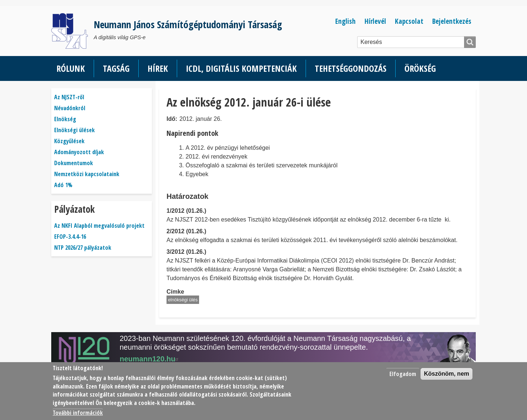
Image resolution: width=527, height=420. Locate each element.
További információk (78, 413)
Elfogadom (403, 374)
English (345, 21)
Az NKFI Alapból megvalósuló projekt (99, 226)
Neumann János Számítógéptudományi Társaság (188, 24)
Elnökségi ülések (74, 130)
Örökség (420, 68)
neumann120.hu (150, 359)
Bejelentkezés (452, 21)
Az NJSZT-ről (69, 97)
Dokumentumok (74, 163)
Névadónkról (70, 108)
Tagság (116, 68)
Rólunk (71, 68)
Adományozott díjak (79, 152)
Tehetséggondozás (351, 68)
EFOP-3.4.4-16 (70, 237)
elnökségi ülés (183, 300)
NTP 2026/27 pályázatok (83, 248)
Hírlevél (375, 21)
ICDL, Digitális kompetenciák (241, 68)
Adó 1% (63, 185)
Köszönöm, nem (446, 374)
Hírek (158, 68)
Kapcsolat (409, 21)
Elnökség (65, 119)
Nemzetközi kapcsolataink (87, 174)
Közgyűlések (69, 141)
